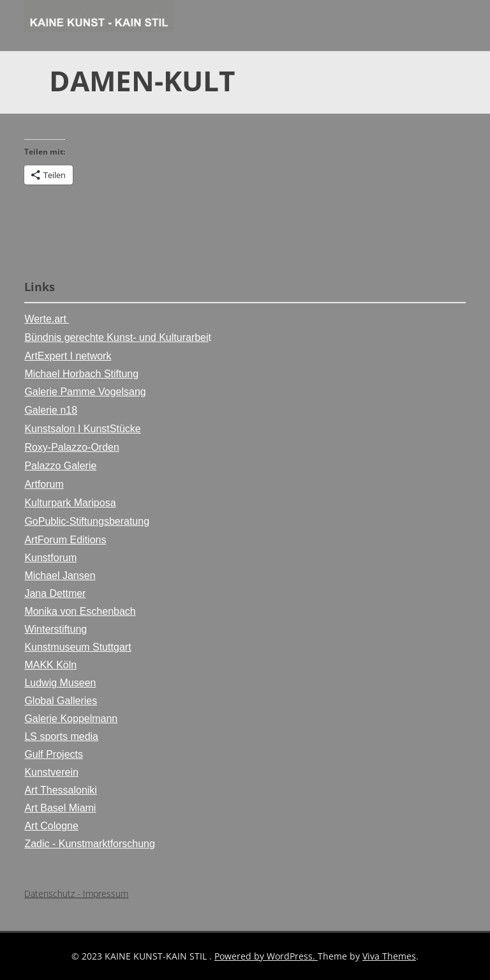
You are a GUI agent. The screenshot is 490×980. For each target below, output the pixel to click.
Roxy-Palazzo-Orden (72, 447)
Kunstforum (50, 558)
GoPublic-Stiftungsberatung (87, 521)
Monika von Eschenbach (80, 611)
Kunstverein (51, 772)
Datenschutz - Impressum (76, 893)
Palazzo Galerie (60, 466)
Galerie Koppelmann (71, 719)
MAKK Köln (50, 665)
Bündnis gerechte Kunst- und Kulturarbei (116, 337)
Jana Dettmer (55, 593)
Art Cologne (51, 826)
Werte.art (47, 319)
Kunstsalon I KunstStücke (82, 429)
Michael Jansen (60, 576)
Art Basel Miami (60, 808)
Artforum (44, 484)
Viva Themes (389, 956)
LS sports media (61, 736)
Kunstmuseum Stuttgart (78, 647)
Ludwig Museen (60, 683)
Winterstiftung (56, 629)
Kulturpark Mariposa (70, 503)
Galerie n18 (51, 410)
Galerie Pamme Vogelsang (85, 392)
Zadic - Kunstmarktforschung (90, 844)
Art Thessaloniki (61, 790)
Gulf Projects (54, 754)
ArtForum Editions (65, 540)
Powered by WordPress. (266, 956)
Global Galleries (61, 701)
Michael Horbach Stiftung (81, 374)
